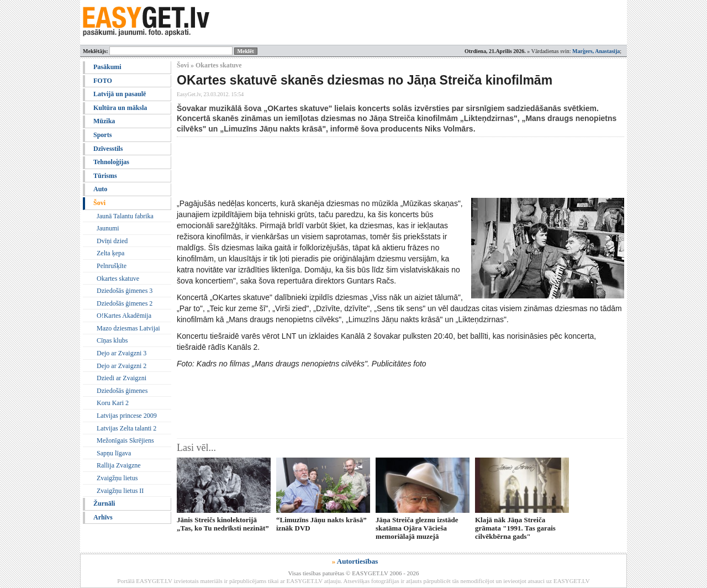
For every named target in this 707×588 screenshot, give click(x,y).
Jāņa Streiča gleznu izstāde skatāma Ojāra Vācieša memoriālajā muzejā (417, 528)
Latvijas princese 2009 (127, 416)
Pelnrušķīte (112, 266)
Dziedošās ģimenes (122, 391)
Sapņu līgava (114, 453)
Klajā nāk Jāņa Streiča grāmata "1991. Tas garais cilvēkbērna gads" (515, 528)
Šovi (99, 203)
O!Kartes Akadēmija (124, 316)
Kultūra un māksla (120, 108)
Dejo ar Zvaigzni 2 (122, 366)
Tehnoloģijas (111, 162)
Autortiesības (357, 561)
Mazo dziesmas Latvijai (128, 328)
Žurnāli (104, 503)
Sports (102, 135)
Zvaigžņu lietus (117, 478)
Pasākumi (107, 67)
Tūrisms (105, 176)
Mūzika (104, 121)
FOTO (103, 81)
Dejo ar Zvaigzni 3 (122, 353)
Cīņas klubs (112, 340)
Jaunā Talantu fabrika (125, 216)
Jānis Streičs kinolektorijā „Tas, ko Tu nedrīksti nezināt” (223, 524)
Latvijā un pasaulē (120, 94)
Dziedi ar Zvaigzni (122, 378)
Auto (100, 189)
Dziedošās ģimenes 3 (125, 291)
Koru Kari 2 (113, 403)
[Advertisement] (378, 167)
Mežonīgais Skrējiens (125, 440)
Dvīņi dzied (112, 241)
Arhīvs (103, 517)
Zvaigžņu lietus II (120, 491)
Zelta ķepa (110, 253)
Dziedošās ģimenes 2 (125, 303)
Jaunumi (108, 228)
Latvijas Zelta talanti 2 (126, 428)
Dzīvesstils (108, 149)
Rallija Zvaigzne (119, 465)
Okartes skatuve (118, 279)
